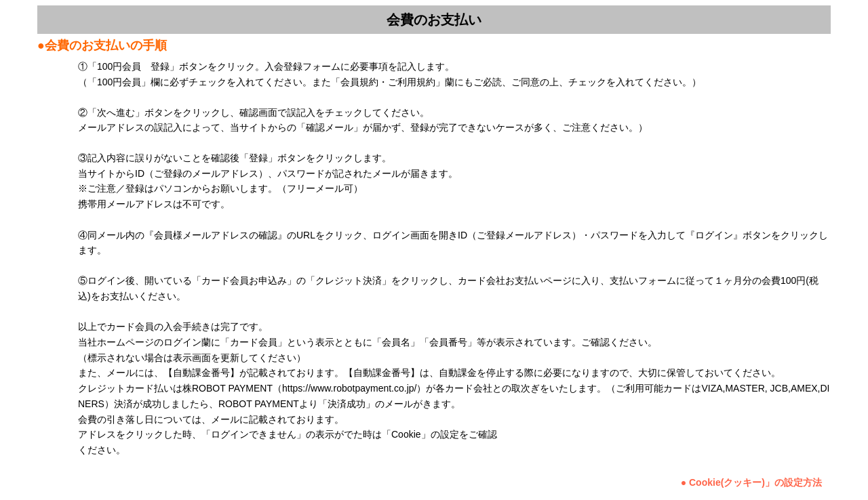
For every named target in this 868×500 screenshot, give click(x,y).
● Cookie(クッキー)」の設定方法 (751, 482)
